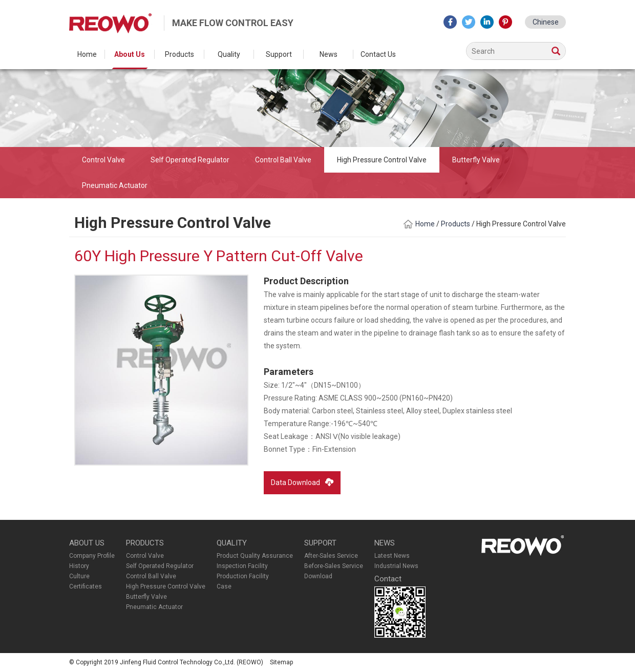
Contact (388, 579)
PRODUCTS (145, 543)
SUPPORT (320, 543)
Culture (79, 576)
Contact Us (378, 54)
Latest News (392, 556)
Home (87, 54)
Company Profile (92, 556)
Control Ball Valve (283, 160)
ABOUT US (87, 543)
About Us (130, 54)
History (79, 566)
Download (318, 576)
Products (179, 54)
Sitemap (281, 662)
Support (279, 54)
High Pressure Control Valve (382, 160)
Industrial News (396, 566)
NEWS (385, 543)
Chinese (546, 22)
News (329, 54)
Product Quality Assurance (255, 556)
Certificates (86, 586)
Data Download (302, 482)
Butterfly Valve (476, 160)
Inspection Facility (242, 566)
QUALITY (232, 543)
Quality (229, 54)
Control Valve (103, 160)
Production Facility (243, 576)
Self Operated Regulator (190, 160)
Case (224, 586)
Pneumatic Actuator (115, 185)
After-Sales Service (331, 556)
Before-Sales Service (334, 566)
